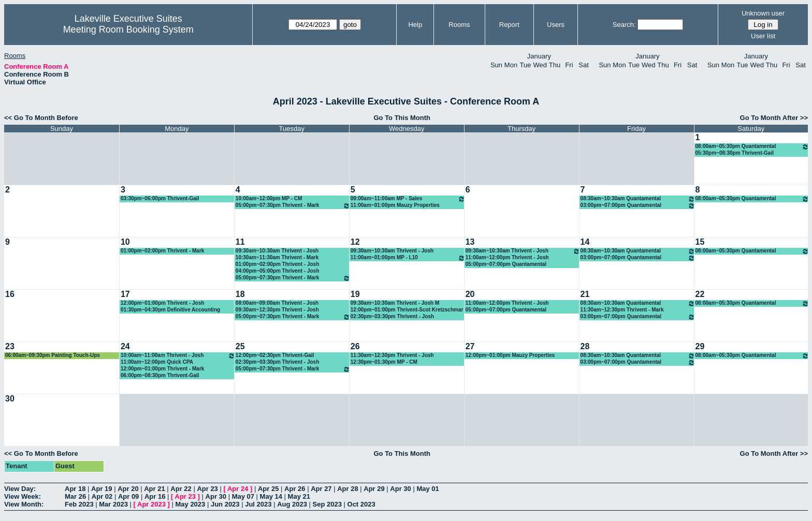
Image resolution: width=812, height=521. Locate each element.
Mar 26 (75, 496)
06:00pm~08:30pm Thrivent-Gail (160, 375)
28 (585, 346)
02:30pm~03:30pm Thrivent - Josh (392, 316)
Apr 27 (321, 489)
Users (556, 25)
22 (700, 294)
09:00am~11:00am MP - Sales (408, 199)
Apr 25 (268, 489)
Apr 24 (238, 489)
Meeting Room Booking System (128, 29)
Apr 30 (400, 489)
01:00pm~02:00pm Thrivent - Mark (162, 251)
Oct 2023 (361, 504)
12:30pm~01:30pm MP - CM (384, 362)
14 (585, 242)
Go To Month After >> (774, 118)
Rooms (459, 25)
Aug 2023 (292, 504)
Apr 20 (128, 489)
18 (240, 294)
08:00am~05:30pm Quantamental (752, 147)
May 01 (427, 489)
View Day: (20, 489)
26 (355, 346)
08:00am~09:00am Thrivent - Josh (277, 303)
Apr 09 (128, 496)
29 (700, 346)
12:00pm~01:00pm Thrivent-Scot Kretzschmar (407, 310)
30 (10, 399)
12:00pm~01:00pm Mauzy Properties (510, 355)
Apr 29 (374, 489)
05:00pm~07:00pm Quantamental (506, 264)
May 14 (271, 496)
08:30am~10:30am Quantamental (638, 199)
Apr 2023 (151, 504)
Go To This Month (402, 118)
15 (700, 242)
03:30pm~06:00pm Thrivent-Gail (160, 198)
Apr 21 (154, 489)
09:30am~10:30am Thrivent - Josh (277, 251)
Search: (624, 25)
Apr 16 (155, 496)
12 (355, 242)
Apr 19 (102, 489)
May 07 (243, 496)
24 (125, 346)
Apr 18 (75, 489)
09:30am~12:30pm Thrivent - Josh (277, 310)
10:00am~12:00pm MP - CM (269, 198)
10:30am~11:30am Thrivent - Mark (277, 257)
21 (585, 294)
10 (125, 242)
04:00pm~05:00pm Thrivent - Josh (277, 271)
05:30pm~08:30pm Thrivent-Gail (735, 153)
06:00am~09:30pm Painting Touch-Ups (53, 355)
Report (509, 25)
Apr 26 (295, 489)
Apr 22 (181, 489)
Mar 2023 (113, 504)
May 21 (299, 496)
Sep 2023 (327, 504)
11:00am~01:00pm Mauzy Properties (395, 205)
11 (240, 242)
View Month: (24, 504)
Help (415, 25)
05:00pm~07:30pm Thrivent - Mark (293, 206)
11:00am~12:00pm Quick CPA (157, 362)
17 (125, 294)
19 (355, 294)
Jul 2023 (258, 504)
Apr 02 (102, 496)
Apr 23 (207, 489)
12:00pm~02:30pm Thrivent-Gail (275, 355)
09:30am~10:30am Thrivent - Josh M (395, 303)
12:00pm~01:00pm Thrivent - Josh (162, 303)
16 (10, 294)
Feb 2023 (79, 504)
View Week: (23, 496)
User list (763, 36)
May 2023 (190, 504)
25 (240, 346)
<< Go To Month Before (41, 118)
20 (470, 294)
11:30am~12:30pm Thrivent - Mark (622, 310)
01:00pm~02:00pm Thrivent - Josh (277, 264)
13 (470, 242)
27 (470, 346)
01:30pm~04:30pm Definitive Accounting (170, 310)
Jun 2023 (225, 504)
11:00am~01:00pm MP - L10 (408, 258)
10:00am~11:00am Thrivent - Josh (178, 356)
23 (10, 346)
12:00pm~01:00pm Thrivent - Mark (162, 369)
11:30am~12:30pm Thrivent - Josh (392, 355)
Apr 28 (347, 489)
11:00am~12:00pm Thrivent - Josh (507, 257)
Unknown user (763, 13)
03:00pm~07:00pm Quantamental (638, 206)
